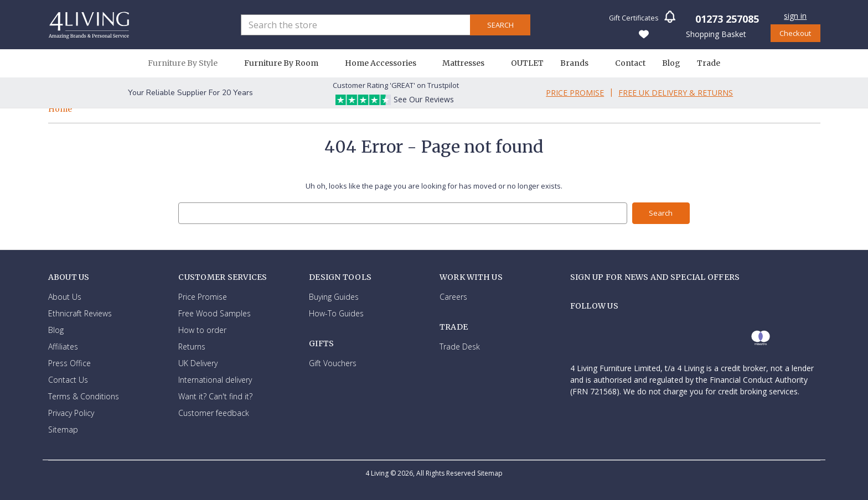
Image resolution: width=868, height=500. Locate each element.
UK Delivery (198, 363)
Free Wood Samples (215, 313)
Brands (579, 63)
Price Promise (575, 93)
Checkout (795, 33)
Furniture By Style (188, 63)
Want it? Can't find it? (215, 396)
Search (500, 25)
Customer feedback (214, 412)
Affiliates (63, 346)
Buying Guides (334, 296)
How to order (202, 329)
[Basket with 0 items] (715, 33)
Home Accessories (386, 63)
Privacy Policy (71, 412)
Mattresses (468, 63)
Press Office (69, 363)
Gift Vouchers (333, 363)
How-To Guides (336, 313)
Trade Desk (460, 347)
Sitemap (63, 429)
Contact (630, 63)
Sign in (795, 16)
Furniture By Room (286, 63)
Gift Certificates (634, 18)
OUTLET (527, 63)
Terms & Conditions (84, 396)
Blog (671, 63)
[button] (670, 20)
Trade (709, 63)
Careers (453, 296)
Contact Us (68, 379)
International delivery (215, 379)
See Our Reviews (424, 99)
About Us (65, 296)
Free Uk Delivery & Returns (676, 93)
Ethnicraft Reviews (80, 313)
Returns (192, 346)
